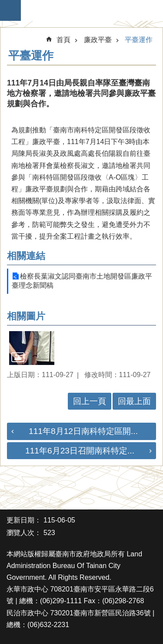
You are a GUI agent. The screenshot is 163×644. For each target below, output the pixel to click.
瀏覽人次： (24, 533)
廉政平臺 (98, 40)
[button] (32, 348)
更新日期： (24, 520)
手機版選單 (10, 10)
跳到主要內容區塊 (5, 5)
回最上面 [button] (134, 401)
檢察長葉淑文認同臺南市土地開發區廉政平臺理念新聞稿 (82, 281)
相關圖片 (26, 316)
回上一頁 (90, 401)
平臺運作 (139, 40)
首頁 (63, 40)
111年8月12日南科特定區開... (83, 431)
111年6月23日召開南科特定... (80, 451)
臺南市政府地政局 (86, 10)
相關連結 (26, 256)
